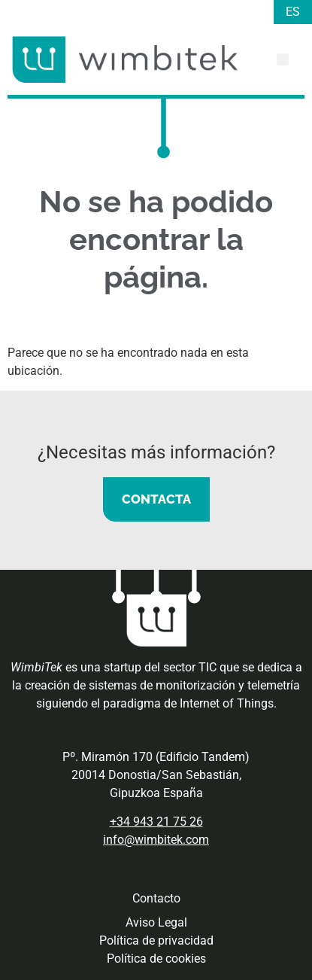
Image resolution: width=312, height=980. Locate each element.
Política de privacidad (156, 940)
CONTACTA (156, 499)
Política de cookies (156, 959)
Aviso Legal (156, 922)
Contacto (156, 898)
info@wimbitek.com (156, 840)
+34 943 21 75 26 (156, 822)
